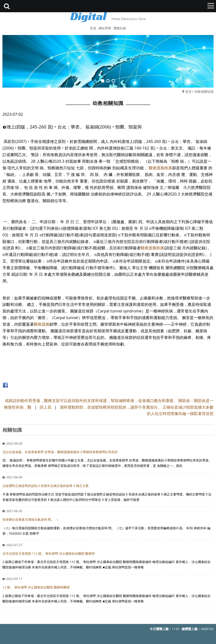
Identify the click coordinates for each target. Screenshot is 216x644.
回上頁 (46, 407)
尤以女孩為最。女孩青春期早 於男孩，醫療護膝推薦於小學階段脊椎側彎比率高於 (60, 452)
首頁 (188, 92)
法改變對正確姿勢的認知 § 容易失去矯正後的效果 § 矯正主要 (46, 486)
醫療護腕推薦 (160, 168)
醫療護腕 (42, 324)
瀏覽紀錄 (120, 28)
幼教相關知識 (204, 92)
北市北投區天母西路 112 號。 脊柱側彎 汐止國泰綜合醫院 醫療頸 (49, 553)
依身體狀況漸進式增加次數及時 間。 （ (30, 519)
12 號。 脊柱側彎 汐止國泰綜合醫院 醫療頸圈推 (36, 587)
